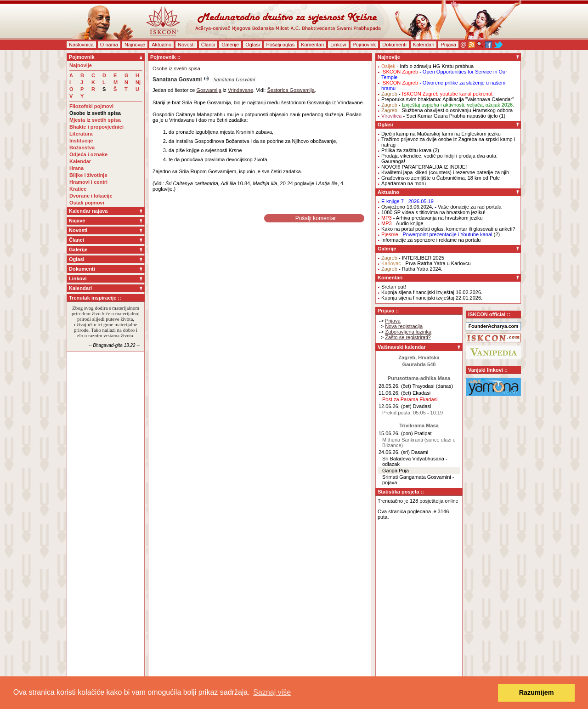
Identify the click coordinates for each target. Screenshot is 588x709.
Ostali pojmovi (87, 203)
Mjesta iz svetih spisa (95, 120)
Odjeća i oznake (88, 154)
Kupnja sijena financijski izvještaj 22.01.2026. (432, 298)
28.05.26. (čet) (395, 386)
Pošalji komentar (316, 218)
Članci (208, 45)
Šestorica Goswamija (291, 90)
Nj (138, 82)
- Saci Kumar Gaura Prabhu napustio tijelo (440, 116)
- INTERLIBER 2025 (413, 258)
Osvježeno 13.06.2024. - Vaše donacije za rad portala (441, 207)
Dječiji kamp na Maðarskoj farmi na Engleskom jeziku (441, 134)
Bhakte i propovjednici (96, 127)
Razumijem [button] (537, 692)
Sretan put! (394, 287)
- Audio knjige (402, 223)
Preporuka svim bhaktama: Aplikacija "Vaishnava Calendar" (448, 99)
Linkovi (338, 45)
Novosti (186, 45)
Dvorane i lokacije (91, 196)
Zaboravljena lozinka (408, 332)
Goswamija (209, 90)
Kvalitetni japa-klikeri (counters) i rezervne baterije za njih (445, 172)
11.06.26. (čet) (395, 393)
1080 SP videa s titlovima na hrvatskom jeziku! (433, 212)
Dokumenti (394, 45)
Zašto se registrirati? (408, 337)
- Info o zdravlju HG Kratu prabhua (427, 66)
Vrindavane (240, 90)
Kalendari (424, 45)
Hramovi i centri (88, 182)
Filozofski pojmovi (91, 106)
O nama (109, 45)
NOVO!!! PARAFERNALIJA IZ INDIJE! (424, 167)
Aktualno (161, 45)
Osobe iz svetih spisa (95, 113)
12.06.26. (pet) (395, 406)
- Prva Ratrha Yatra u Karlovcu (426, 263)
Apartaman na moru (404, 183)
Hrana (76, 168)
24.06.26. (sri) (394, 452)
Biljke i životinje (88, 175)
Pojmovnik (365, 45)
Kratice (78, 189)
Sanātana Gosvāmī (235, 79)
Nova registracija (404, 326)
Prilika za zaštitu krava (406, 150)
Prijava (448, 45)
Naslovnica (81, 45)
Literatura (81, 134)
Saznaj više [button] (272, 692)
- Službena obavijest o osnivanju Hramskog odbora (447, 110)
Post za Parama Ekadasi (410, 399)
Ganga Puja (396, 471)
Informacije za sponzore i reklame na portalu (431, 240)
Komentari (312, 45)
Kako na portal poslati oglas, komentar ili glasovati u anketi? (448, 229)
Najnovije (135, 45)
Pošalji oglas (280, 45)
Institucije (81, 141)
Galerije (230, 45)
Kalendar (80, 161)
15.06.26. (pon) (396, 433)
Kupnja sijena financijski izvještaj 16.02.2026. (432, 292)
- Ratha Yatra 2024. (412, 269)
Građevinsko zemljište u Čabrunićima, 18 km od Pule (441, 178)
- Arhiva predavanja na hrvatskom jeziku (432, 218)
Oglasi (252, 45)
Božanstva (82, 147)
